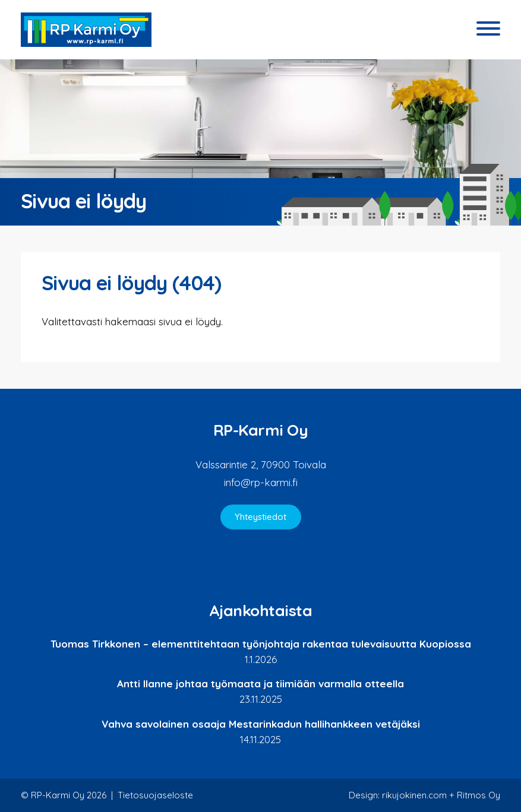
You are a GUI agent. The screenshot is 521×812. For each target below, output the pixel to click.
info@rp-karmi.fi (261, 482)
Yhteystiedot (260, 517)
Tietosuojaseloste (155, 795)
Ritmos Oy (479, 795)
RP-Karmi (86, 30)
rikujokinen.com (414, 795)
